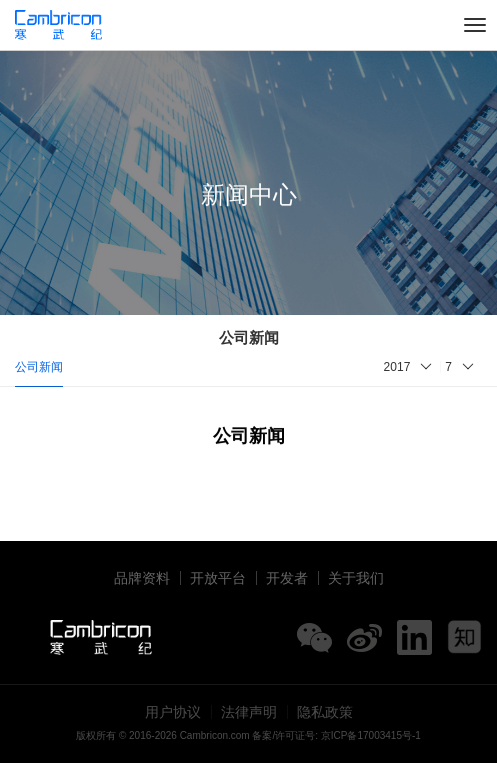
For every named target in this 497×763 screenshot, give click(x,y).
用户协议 (173, 712)
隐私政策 (325, 712)
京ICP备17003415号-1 (371, 735)
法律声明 (249, 712)
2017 (397, 367)
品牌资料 (142, 578)
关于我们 (356, 578)
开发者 (287, 578)
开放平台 (218, 578)
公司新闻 (39, 367)
